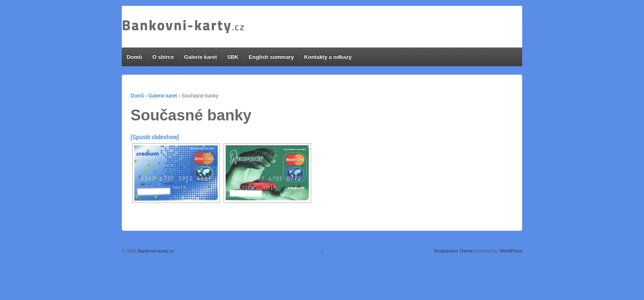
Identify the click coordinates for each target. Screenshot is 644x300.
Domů (135, 57)
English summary (271, 57)
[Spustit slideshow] (155, 137)
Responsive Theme (454, 251)
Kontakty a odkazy (328, 57)
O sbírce (163, 57)
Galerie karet (200, 57)
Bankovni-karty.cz (155, 251)
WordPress (511, 251)
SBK (233, 57)
